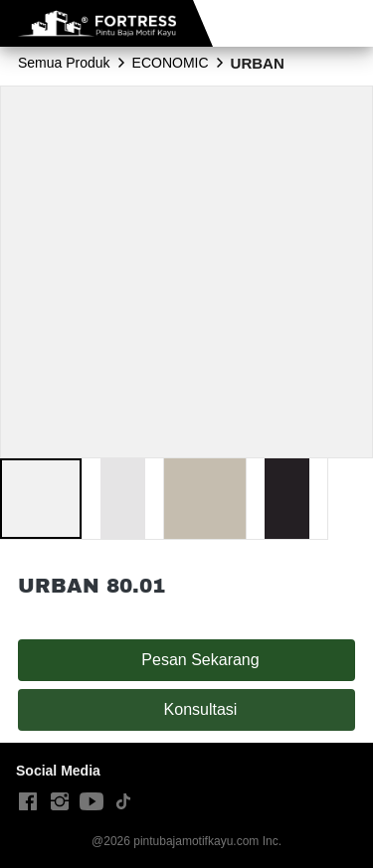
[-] (28, 802)
